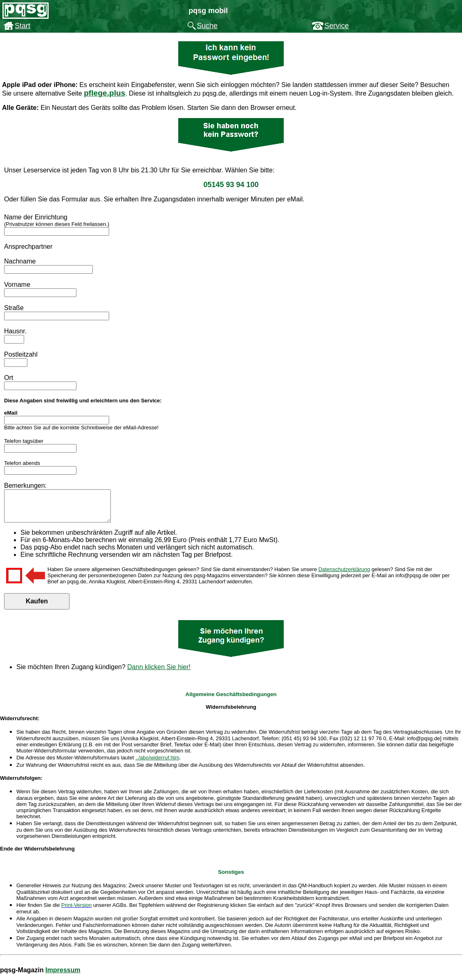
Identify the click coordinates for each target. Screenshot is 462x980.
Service (336, 26)
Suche (207, 26)
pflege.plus (104, 93)
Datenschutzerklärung (344, 575)
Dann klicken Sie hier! (159, 673)
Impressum (63, 976)
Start (22, 26)
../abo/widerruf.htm (157, 764)
